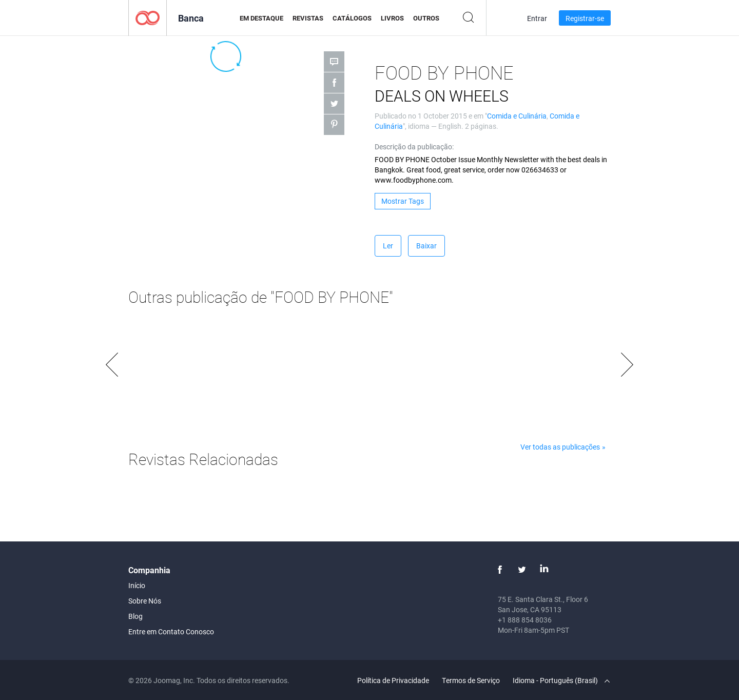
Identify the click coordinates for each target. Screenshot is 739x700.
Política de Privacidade (393, 680)
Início (137, 585)
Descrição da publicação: (414, 147)
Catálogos (352, 18)
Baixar (426, 246)
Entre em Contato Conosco (171, 631)
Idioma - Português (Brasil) (561, 680)
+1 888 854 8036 (525, 620)
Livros (392, 18)
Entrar (537, 18)
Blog (135, 616)
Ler (388, 246)
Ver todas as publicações (560, 447)
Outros (426, 18)
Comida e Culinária (517, 116)
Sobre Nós (145, 601)
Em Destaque (261, 18)
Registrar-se (585, 18)
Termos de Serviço (471, 680)
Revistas (308, 18)
